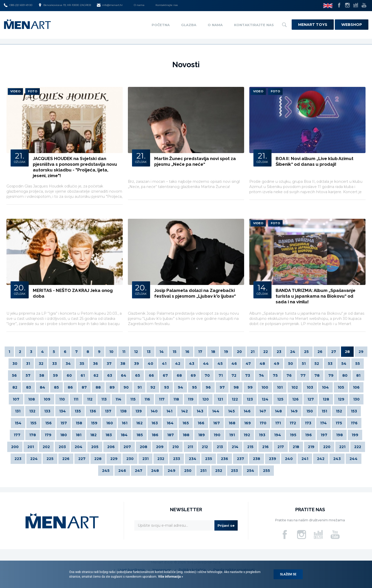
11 (124, 352)
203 (62, 447)
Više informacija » (170, 577)
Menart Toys (313, 25)
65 (138, 375)
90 (126, 387)
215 (250, 447)
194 (278, 435)
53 (330, 364)
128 (326, 399)
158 (79, 423)
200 (15, 447)
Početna (161, 25)
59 (55, 375)
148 (278, 411)
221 (342, 447)
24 (293, 352)
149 (294, 411)
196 (308, 435)
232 (161, 459)
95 (194, 387)
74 (261, 375)
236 (224, 459)
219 (311, 447)
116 (147, 399)
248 (155, 471)
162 (139, 423)
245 (106, 471)
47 (248, 364)
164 (170, 423)
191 (232, 435)
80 (345, 375)
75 (275, 375)
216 (265, 447)
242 (321, 459)
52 (317, 364)
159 (94, 423)
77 (303, 375)
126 (295, 399)
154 (18, 423)
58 (42, 375)
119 (191, 399)
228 (98, 459)
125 (280, 399)
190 (217, 435)
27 (334, 352)
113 (104, 399)
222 (358, 447)
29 (361, 352)
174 (323, 423)
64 (124, 375)
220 (327, 447)
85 (56, 387)
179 (48, 435)
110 (62, 399)
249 (172, 471)
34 (68, 364)
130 (356, 399)
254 (250, 471)
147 (263, 411)
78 (317, 375)
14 (162, 352)
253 (234, 471)
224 (34, 459)
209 (160, 447)
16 (187, 352)
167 (216, 423)
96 (208, 387)
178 (33, 435)
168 (232, 423)
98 (236, 387)
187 (171, 435)
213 (220, 447)
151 (324, 411)
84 (42, 387)
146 (247, 411)
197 (324, 435)
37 (109, 364)
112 (90, 399)
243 (337, 459)
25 (306, 352)
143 (200, 411)
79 (331, 375)
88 (98, 387)
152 (339, 411)
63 (110, 375)
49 (277, 364)
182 (93, 435)
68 (179, 375)
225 (50, 459)
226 (66, 459)
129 (341, 399)
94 (180, 387)
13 (149, 352)
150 (310, 411)
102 (295, 387)
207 (127, 447)
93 (166, 387)
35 (82, 364)
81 (358, 375)
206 (111, 447)
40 (150, 364)
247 (139, 471)
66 (151, 375)
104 (325, 387)
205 (95, 447)
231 (145, 459)
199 (355, 435)
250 (188, 471)
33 (55, 364)
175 (339, 423)
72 (234, 375)
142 (184, 411)
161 (125, 423)
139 (139, 411)
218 (296, 447)
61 (83, 375)
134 (63, 411)
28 (347, 352)
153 (354, 411)
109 (47, 399)
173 (308, 423)
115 (133, 399)
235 (209, 459)
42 (178, 364)
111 (76, 399)
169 (247, 423)
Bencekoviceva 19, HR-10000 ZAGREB (65, 5)
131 (18, 411)
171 (278, 423)
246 (122, 471)
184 (124, 435)
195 (293, 435)
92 (153, 387)
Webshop (352, 25)
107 (16, 399)
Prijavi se (226, 525)
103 (310, 387)
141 (169, 411)
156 (48, 423)
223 (18, 459)
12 (136, 352)
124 (265, 399)
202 (46, 447)
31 (28, 364)
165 (186, 423)
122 (235, 399)
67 (165, 375)
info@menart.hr (110, 5)
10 (111, 352)
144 (216, 411)
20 (239, 352)
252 (219, 471)
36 (95, 364)
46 (234, 364)
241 (305, 459)
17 (200, 352)
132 (32, 411)
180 (64, 435)
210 (176, 447)
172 (293, 423)
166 (201, 423)
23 (279, 352)
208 (144, 447)
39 (137, 364)
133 (47, 411)
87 (84, 387)
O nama (139, 5)
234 (193, 459)
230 (130, 459)
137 (108, 411)
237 (241, 459)
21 (253, 352)
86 (70, 387)
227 (82, 459)
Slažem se (288, 574)
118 (176, 399)
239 (273, 459)
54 (344, 364)
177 (17, 435)
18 (213, 352)
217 (281, 447)
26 (320, 352)
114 (118, 399)
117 (162, 399)
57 (28, 375)
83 (29, 387)
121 (220, 399)
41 (164, 364)
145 (231, 411)
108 (32, 399)
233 (177, 459)
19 (226, 352)
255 (266, 471)
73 (248, 375)
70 (207, 375)
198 (339, 435)
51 (304, 364)
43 (192, 364)
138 (123, 411)
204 (79, 447)
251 (203, 471)
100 (265, 387)
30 (15, 364)
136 (93, 411)
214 (235, 447)
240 (289, 459)
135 (78, 411)
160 (110, 423)
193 (262, 435)
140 (154, 411)
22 (266, 352)
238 (257, 459)
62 (96, 375)
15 (175, 352)
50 (290, 364)
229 (114, 459)
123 (250, 399)
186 (155, 435)
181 (79, 435)
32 (41, 364)
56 (14, 375)
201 (31, 447)
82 (15, 387)
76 (289, 375)
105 (341, 387)
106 (356, 387)
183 (109, 435)
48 (262, 364)
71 (221, 375)
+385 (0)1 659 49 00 (18, 5)
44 (206, 364)
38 (123, 364)
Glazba (189, 25)
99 (250, 387)
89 (112, 387)
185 (140, 435)
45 (220, 364)
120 (206, 399)
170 (263, 423)
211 (190, 447)
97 (222, 387)
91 (139, 387)
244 (354, 459)
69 (193, 375)
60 (69, 375)
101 (280, 387)
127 (311, 399)
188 (186, 435)
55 (358, 364)
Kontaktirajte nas (167, 5)
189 (202, 435)
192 (247, 435)
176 (354, 423)
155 (33, 423)
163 (155, 423)
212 (205, 447)
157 (64, 423)
